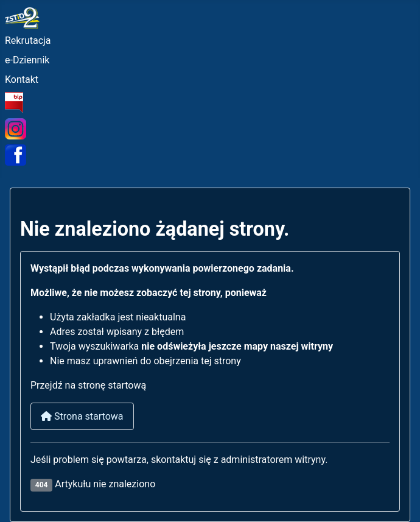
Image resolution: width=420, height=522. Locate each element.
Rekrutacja (28, 41)
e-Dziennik (27, 60)
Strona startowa (82, 416)
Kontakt (22, 79)
